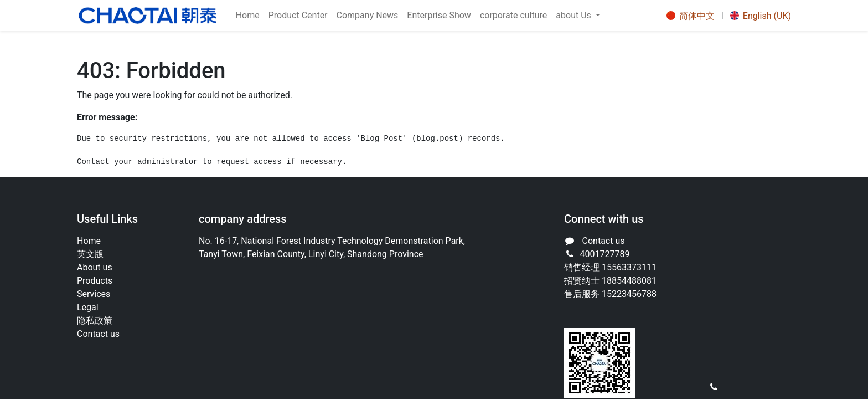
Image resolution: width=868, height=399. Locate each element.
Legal (88, 307)
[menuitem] (248, 16)
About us (95, 267)
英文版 (90, 254)
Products (95, 281)
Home (89, 241)
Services (94, 294)
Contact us (98, 334)
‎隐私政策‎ (95, 321)
